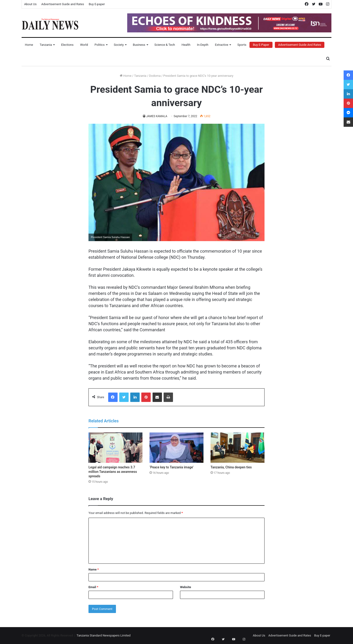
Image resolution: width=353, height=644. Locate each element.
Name (94, 569)
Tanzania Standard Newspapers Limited (104, 635)
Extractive (222, 45)
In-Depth (203, 45)
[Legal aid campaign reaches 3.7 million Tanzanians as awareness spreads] (115, 448)
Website (186, 587)
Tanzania (46, 45)
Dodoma (155, 76)
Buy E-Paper (261, 45)
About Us (30, 4)
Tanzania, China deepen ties (231, 467)
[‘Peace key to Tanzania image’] (176, 448)
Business (139, 45)
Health (186, 45)
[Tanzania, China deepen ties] (238, 448)
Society (119, 45)
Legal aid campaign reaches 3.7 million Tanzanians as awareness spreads (113, 472)
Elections (67, 45)
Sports (242, 45)
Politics (100, 45)
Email (93, 587)
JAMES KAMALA (157, 116)
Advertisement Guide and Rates (63, 4)
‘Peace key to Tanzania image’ (172, 467)
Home (29, 45)
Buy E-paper (97, 4)
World (84, 45)
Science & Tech (165, 45)
